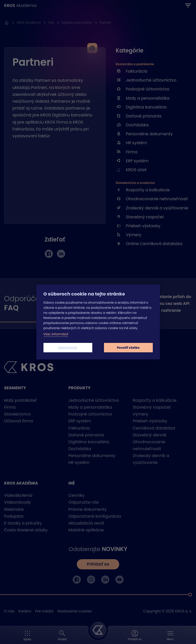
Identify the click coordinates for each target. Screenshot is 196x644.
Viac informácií (56, 334)
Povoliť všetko (128, 348)
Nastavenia (68, 348)
